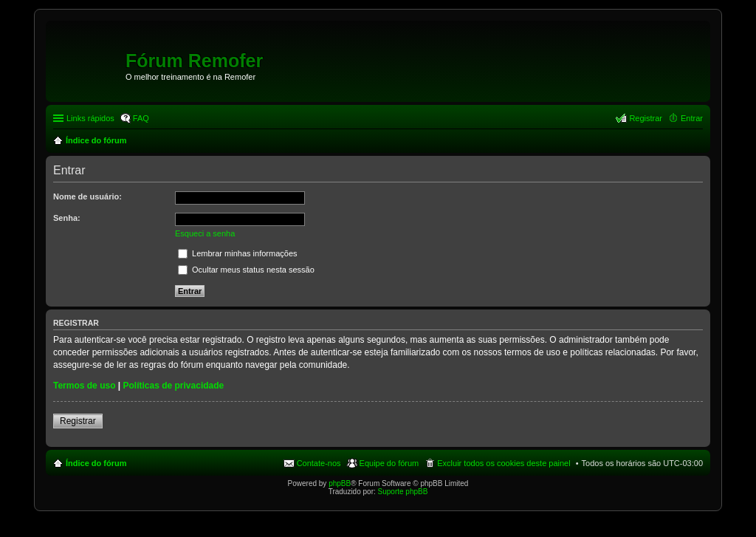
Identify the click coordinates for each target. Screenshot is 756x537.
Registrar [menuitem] (646, 118)
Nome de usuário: (87, 196)
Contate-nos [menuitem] (319, 463)
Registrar (78, 421)
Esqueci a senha (205, 233)
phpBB (340, 483)
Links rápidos (90, 118)
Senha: (67, 218)
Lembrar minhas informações (238, 253)
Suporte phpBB (403, 492)
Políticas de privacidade (174, 386)
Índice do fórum (96, 463)
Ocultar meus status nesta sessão (246, 270)
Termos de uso (84, 386)
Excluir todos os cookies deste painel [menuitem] (504, 463)
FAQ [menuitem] (141, 118)
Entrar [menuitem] (692, 118)
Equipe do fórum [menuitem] (389, 463)
